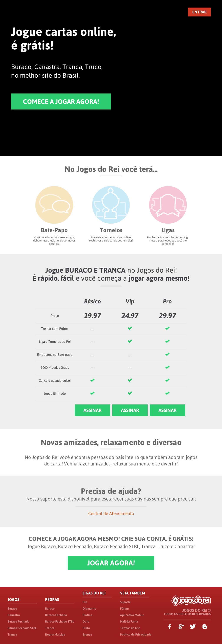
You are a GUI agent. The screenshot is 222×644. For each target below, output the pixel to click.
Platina (87, 615)
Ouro (86, 621)
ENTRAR (199, 12)
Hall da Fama (129, 621)
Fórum (124, 609)
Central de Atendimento (111, 513)
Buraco (12, 609)
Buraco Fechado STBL (22, 628)
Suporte (125, 602)
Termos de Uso (130, 628)
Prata (86, 628)
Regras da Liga (55, 634)
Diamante (89, 609)
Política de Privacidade (136, 634)
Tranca (12, 634)
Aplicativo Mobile (132, 615)
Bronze (87, 634)
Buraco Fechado (19, 621)
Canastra (14, 615)
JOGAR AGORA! (111, 563)
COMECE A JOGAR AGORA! (61, 101)
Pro (85, 602)
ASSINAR (92, 410)
